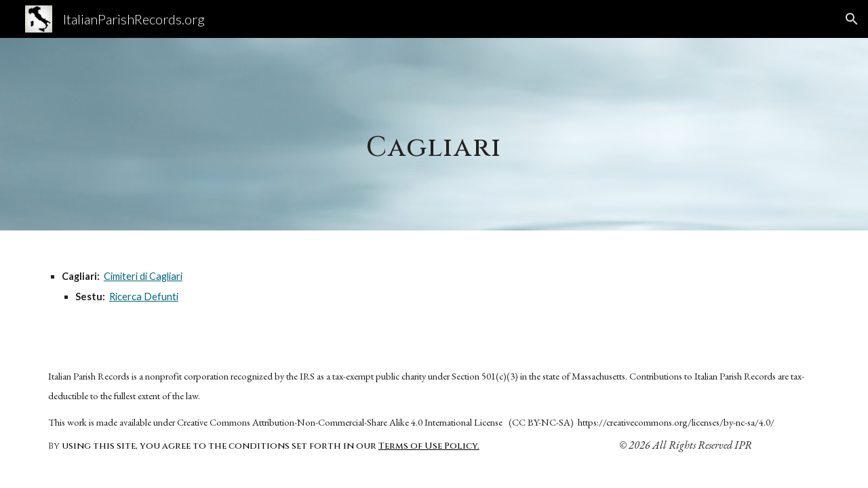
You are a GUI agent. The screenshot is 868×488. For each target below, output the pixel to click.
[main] (434, 134)
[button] (852, 19)
